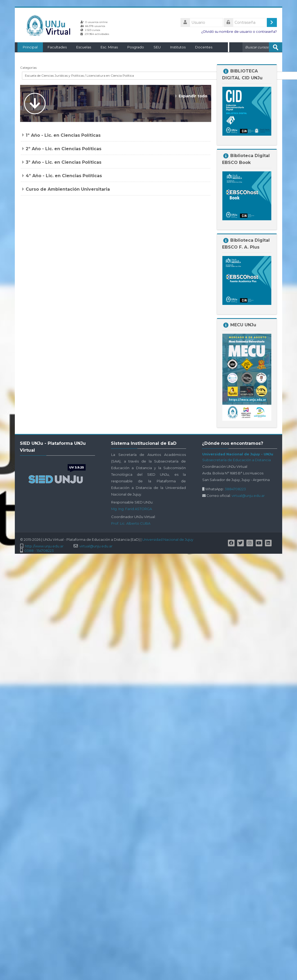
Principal (28, 47)
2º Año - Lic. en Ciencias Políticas (64, 148)
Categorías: (29, 67)
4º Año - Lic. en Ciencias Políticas (64, 175)
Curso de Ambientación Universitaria (68, 189)
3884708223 (235, 489)
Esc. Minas (107, 47)
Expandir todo (193, 96)
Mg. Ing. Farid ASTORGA (132, 509)
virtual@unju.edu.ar (248, 495)
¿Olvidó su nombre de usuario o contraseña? (239, 32)
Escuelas (81, 47)
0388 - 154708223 (39, 550)
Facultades (55, 47)
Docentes (201, 47)
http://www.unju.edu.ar (44, 546)
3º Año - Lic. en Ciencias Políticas (64, 162)
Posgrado (133, 47)
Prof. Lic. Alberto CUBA (131, 523)
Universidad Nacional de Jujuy (168, 539)
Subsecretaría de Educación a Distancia (237, 460)
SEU (154, 47)
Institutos (175, 47)
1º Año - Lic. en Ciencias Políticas (63, 135)
